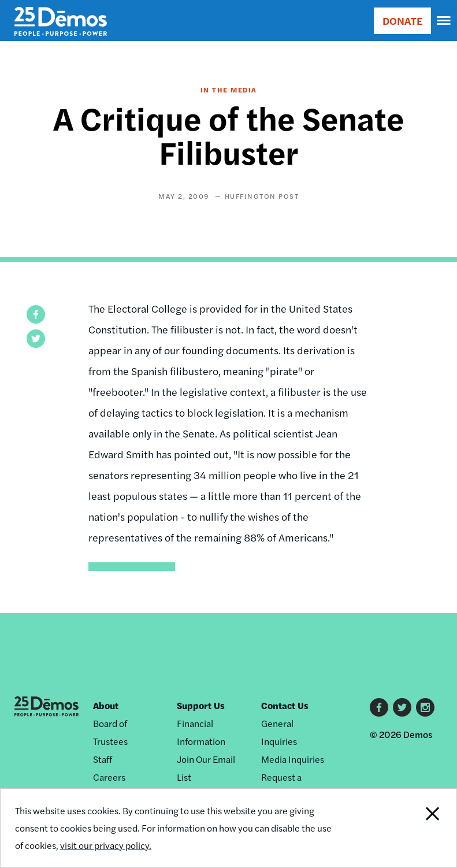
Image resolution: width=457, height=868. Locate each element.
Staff (103, 759)
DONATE (402, 21)
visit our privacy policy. (106, 845)
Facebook (379, 707)
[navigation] (444, 21)
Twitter (402, 707)
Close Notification (413, 828)
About (106, 705)
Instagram (425, 707)
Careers (109, 777)
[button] (36, 314)
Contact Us (285, 705)
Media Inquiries (293, 759)
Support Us (201, 705)
